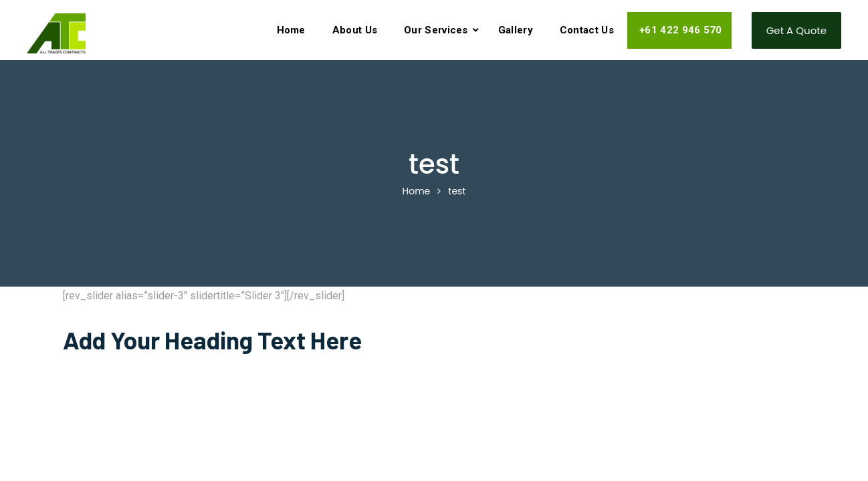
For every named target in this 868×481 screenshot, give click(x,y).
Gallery (516, 30)
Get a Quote (796, 30)
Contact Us (587, 30)
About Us (355, 30)
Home (291, 30)
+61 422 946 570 (679, 30)
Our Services (436, 30)
